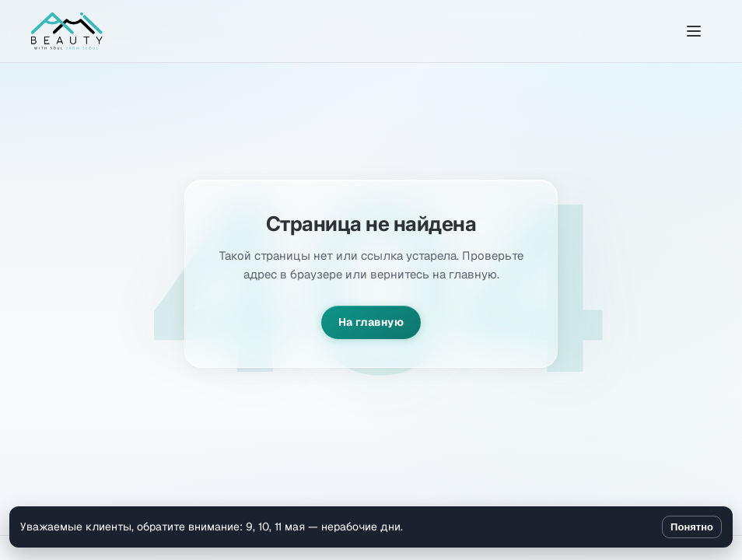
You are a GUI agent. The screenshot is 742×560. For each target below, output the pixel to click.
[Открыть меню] (694, 31)
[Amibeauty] (67, 31)
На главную (371, 322)
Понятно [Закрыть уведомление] (692, 527)
